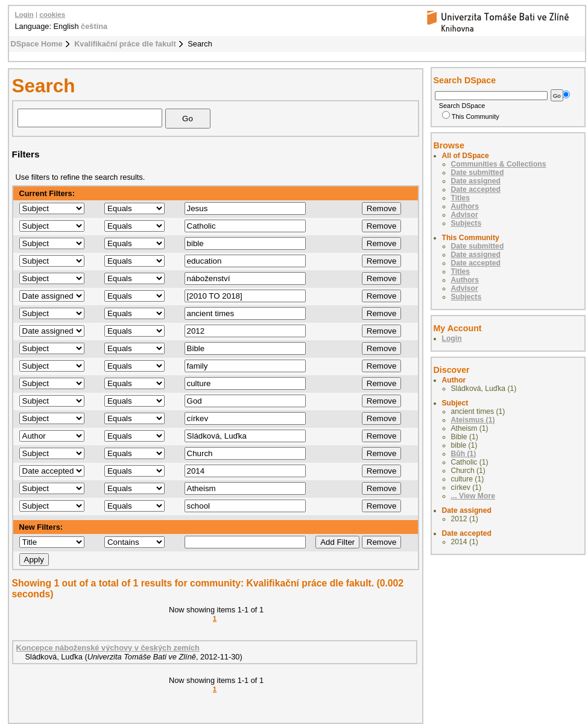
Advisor (465, 215)
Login (24, 14)
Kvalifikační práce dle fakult (125, 44)
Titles (461, 198)
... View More (473, 496)
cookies (52, 14)
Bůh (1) (464, 454)
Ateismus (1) (473, 420)
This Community (471, 116)
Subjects (466, 223)
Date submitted (478, 173)
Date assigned (476, 181)
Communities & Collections (499, 164)
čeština (94, 26)
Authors (465, 206)
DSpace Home (37, 44)
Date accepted (476, 189)
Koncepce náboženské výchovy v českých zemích (108, 648)
